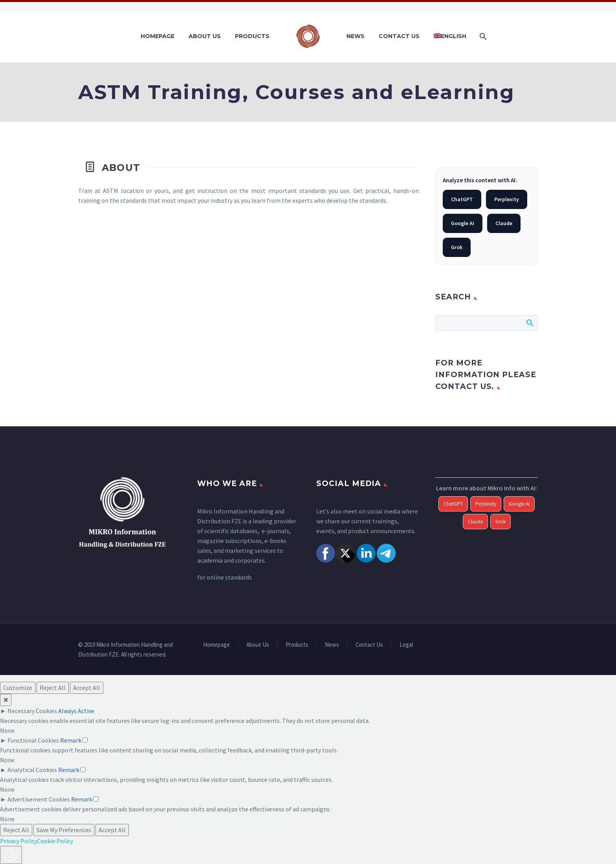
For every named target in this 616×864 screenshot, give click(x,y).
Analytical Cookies (32, 770)
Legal (406, 645)
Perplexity (507, 199)
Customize (18, 688)
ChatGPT (462, 199)
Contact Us (399, 36)
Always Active (76, 711)
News (356, 36)
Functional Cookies (33, 740)
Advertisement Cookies (39, 799)
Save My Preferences (64, 830)
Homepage (158, 36)
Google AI (463, 223)
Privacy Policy (18, 841)
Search (529, 323)
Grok (457, 247)
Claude (504, 223)
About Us (205, 36)
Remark (71, 740)
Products (252, 36)
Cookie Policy (55, 841)
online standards (229, 577)
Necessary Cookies (32, 711)
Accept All (87, 688)
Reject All (53, 688)
